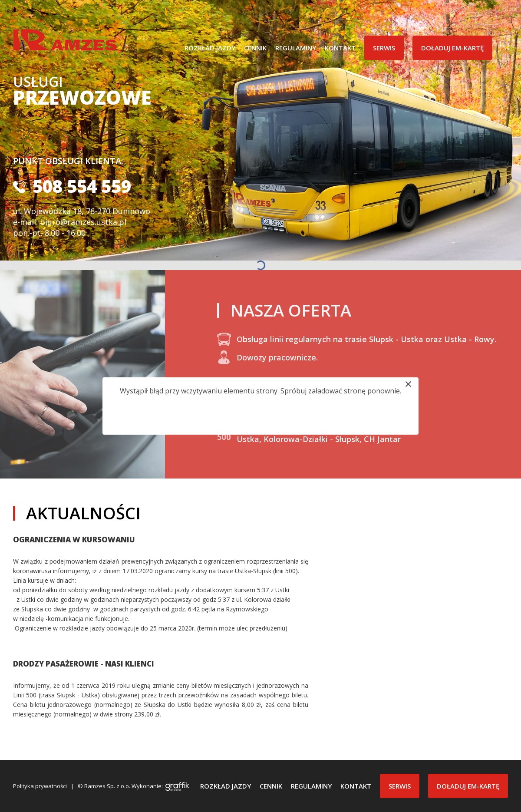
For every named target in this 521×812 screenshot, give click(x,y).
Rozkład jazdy (210, 48)
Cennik (255, 48)
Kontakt (340, 48)
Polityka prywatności (40, 786)
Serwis (384, 48)
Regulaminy (296, 48)
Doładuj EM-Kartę (452, 48)
